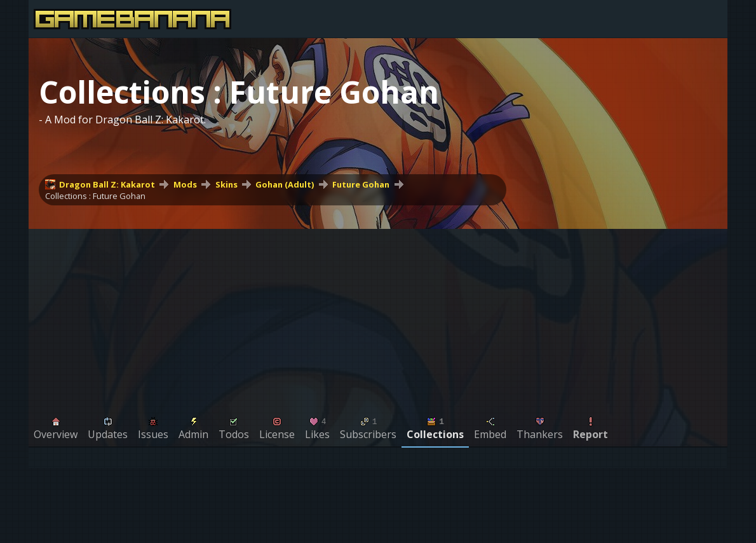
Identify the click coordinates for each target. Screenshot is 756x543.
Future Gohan (361, 184)
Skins (226, 184)
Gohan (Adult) (285, 184)
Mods (185, 184)
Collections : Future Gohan (95, 196)
